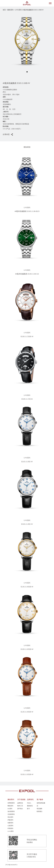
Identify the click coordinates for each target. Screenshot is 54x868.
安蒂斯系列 (11, 803)
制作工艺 (20, 806)
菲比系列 (10, 817)
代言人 (29, 803)
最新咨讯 (30, 806)
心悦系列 (10, 826)
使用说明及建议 (41, 804)
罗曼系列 (10, 820)
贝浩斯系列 (11, 814)
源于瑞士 (20, 809)
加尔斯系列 (11, 811)
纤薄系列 (10, 828)
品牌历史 (20, 803)
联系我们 (39, 811)
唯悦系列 (10, 806)
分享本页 (6, 134)
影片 (28, 809)
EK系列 (10, 809)
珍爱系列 (10, 823)
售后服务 (39, 809)
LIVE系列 (11, 831)
